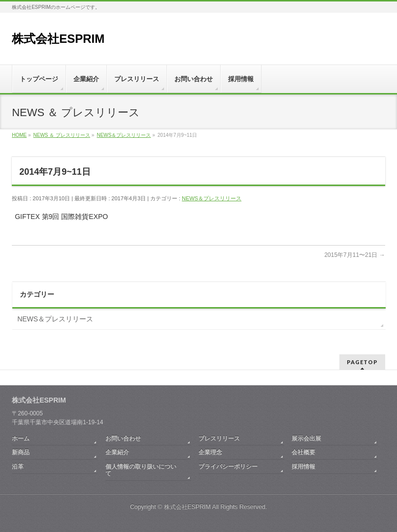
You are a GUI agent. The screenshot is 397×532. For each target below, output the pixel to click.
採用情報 (303, 467)
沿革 (18, 467)
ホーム (21, 438)
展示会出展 (306, 438)
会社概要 (303, 452)
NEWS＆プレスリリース (212, 198)
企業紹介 (117, 452)
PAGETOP (362, 362)
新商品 (21, 452)
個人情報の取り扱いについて (141, 470)
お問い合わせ (123, 438)
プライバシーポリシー (228, 467)
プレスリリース (219, 438)
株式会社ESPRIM (58, 39)
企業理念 (210, 452)
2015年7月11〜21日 (354, 255)
